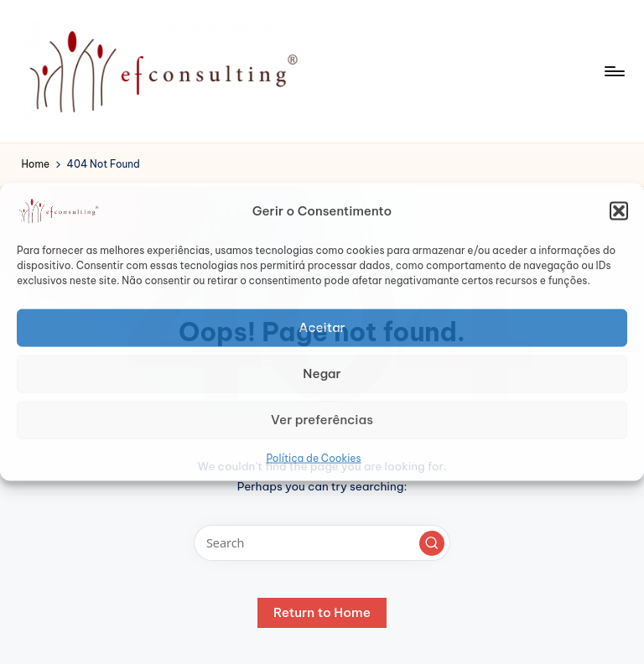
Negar (322, 373)
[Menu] (613, 71)
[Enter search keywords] (322, 543)
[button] (619, 210)
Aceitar (322, 327)
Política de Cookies (313, 457)
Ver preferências (322, 420)
